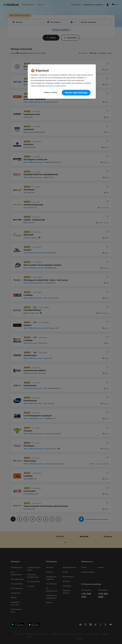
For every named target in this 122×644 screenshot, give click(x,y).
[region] (62, 82)
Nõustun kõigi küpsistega (76, 93)
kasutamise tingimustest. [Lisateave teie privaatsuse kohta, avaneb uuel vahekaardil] (56, 86)
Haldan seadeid (50, 92)
